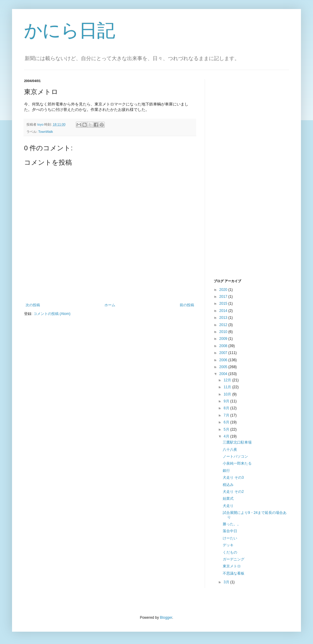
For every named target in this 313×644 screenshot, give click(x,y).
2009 (224, 339)
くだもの (230, 552)
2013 (224, 318)
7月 (227, 415)
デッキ (228, 545)
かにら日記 (70, 31)
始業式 (228, 499)
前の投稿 (187, 305)
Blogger (166, 618)
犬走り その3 (233, 478)
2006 (224, 360)
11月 (228, 387)
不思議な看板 (234, 573)
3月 (227, 582)
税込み (228, 485)
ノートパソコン (235, 456)
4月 (227, 436)
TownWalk (46, 132)
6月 (227, 422)
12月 (228, 380)
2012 (224, 325)
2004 (224, 374)
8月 (227, 408)
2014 (224, 311)
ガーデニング (234, 559)
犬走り (228, 506)
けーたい (230, 538)
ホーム (110, 305)
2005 (224, 367)
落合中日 (230, 531)
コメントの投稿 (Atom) (52, 314)
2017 (224, 297)
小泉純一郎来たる (237, 463)
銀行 (226, 471)
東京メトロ (232, 566)
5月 (227, 429)
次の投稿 (33, 305)
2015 (224, 304)
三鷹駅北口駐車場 (237, 442)
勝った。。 (232, 524)
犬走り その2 (233, 492)
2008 (224, 346)
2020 (224, 290)
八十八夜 (230, 450)
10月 (228, 394)
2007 (224, 353)
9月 (227, 401)
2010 (224, 332)
